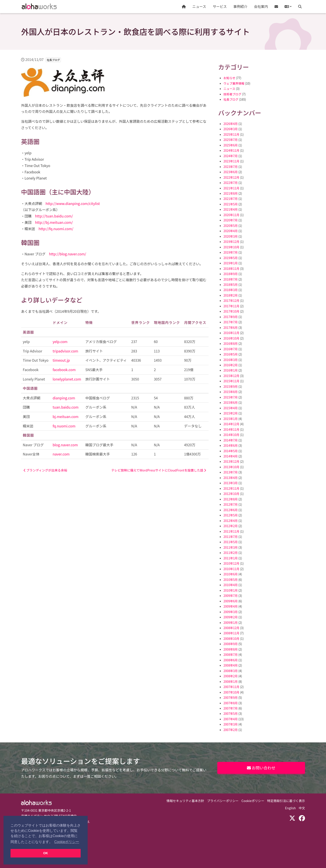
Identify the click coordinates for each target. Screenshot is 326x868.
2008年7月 (231, 655)
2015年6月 (231, 402)
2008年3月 (231, 671)
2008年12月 (231, 628)
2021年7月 (231, 199)
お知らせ (229, 78)
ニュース (199, 6)
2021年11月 (231, 188)
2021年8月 (231, 193)
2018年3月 (231, 290)
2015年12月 (231, 376)
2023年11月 (231, 161)
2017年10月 (231, 311)
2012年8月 (231, 499)
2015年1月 (231, 419)
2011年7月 (231, 537)
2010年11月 (231, 569)
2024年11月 (231, 150)
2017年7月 (231, 322)
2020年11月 (231, 215)
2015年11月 (231, 381)
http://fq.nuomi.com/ (56, 229)
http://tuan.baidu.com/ (54, 216)
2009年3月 (231, 612)
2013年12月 (231, 461)
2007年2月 (231, 730)
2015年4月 (231, 408)
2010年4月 (231, 585)
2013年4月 (231, 478)
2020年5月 (231, 226)
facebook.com (64, 370)
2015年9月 (231, 386)
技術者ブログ (232, 94)
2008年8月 (231, 649)
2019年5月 (231, 258)
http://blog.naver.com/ (67, 254)
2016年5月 (231, 354)
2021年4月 (231, 209)
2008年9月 (231, 644)
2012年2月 (231, 526)
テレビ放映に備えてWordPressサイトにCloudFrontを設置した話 (159, 470)
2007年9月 (231, 697)
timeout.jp (61, 360)
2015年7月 (231, 397)
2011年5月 (231, 542)
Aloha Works (36, 803)
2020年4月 (231, 231)
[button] (288, 7)
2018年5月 (231, 285)
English (290, 808)
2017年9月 (231, 317)
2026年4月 (231, 124)
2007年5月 (231, 713)
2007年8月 (231, 703)
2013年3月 (231, 483)
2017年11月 (231, 306)
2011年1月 (231, 558)
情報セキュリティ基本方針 (185, 801)
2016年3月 (231, 360)
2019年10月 (231, 247)
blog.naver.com (65, 445)
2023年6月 (231, 172)
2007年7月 (231, 708)
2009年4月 (231, 606)
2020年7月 (231, 220)
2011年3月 (231, 547)
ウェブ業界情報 (234, 83)
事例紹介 (240, 6)
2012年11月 (231, 488)
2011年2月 (231, 553)
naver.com (61, 454)
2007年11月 (231, 687)
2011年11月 (231, 531)
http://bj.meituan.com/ (54, 222)
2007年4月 (231, 719)
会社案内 (261, 6)
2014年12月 (231, 424)
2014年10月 (231, 435)
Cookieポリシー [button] (67, 842)
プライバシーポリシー (223, 801)
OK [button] (46, 853)
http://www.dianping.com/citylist (73, 203)
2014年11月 (231, 429)
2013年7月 (231, 472)
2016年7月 (231, 349)
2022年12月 (231, 177)
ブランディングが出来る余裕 (45, 470)
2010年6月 (231, 574)
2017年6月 (231, 327)
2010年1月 (231, 590)
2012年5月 (231, 515)
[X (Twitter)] (292, 818)
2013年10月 (231, 467)
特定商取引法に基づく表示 (286, 801)
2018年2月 (231, 295)
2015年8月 (231, 392)
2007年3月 (231, 724)
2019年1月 (231, 263)
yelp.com (60, 342)
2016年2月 (231, 365)
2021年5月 (231, 204)
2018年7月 (231, 279)
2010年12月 (231, 563)
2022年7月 (231, 183)
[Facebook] (302, 818)
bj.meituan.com (66, 416)
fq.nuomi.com (64, 426)
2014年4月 (231, 456)
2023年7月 (231, 167)
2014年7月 (231, 440)
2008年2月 (231, 676)
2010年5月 (231, 580)
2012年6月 (231, 510)
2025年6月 (231, 145)
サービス (220, 6)
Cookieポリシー (253, 801)
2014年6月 (231, 445)
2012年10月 (231, 494)
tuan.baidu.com (66, 407)
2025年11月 (231, 134)
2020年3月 (231, 236)
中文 (302, 808)
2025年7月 (231, 140)
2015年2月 (231, 413)
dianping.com (64, 398)
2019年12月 (231, 242)
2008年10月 (231, 639)
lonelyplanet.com (67, 379)
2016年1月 (231, 370)
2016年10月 (231, 338)
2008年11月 (231, 633)
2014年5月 (231, 451)
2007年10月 (231, 692)
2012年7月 (231, 504)
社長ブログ (231, 99)
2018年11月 (231, 269)
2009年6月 (231, 601)
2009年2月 (231, 617)
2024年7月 (231, 156)
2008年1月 (231, 681)
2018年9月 (231, 274)
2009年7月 (231, 596)
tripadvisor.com (65, 351)
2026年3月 (231, 129)
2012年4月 (231, 521)
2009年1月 (231, 623)
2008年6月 (231, 660)
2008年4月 (231, 665)
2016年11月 (231, 333)
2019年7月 (231, 252)
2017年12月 (231, 301)
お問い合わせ (261, 768)
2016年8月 (231, 343)
